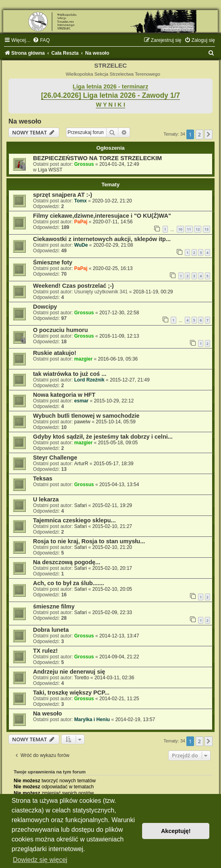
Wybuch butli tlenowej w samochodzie (86, 416)
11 (189, 229)
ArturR (81, 464)
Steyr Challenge (55, 458)
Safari (81, 505)
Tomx (80, 201)
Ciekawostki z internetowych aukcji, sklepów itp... (102, 239)
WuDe (81, 245)
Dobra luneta (51, 630)
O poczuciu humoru (60, 330)
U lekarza (46, 499)
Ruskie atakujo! (55, 353)
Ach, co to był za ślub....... (69, 583)
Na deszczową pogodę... (67, 562)
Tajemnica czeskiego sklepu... (74, 520)
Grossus (84, 164)
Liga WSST (50, 170)
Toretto (82, 678)
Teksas (43, 478)
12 (198, 229)
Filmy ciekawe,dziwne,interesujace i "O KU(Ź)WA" (102, 216)
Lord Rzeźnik (89, 380)
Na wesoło (25, 121)
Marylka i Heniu (92, 720)
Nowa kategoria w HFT (64, 395)
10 (180, 229)
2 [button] (199, 134)
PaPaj (81, 222)
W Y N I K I (110, 105)
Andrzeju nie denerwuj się (69, 672)
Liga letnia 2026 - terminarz (111, 87)
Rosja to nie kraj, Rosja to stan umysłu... (89, 541)
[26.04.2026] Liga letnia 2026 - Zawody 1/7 (110, 95)
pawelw (82, 422)
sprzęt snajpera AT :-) (63, 195)
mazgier (83, 359)
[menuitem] (41, 40)
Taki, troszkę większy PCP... (71, 693)
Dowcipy (45, 307)
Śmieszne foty (53, 262)
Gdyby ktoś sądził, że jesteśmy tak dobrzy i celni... (103, 437)
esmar (81, 401)
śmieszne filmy (54, 606)
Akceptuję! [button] (176, 831)
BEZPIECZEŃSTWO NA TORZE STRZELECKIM (97, 158)
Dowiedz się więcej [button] (40, 860)
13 (207, 229)
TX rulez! (45, 651)
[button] (209, 134)
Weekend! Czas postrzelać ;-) (73, 286)
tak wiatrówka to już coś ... (70, 374)
